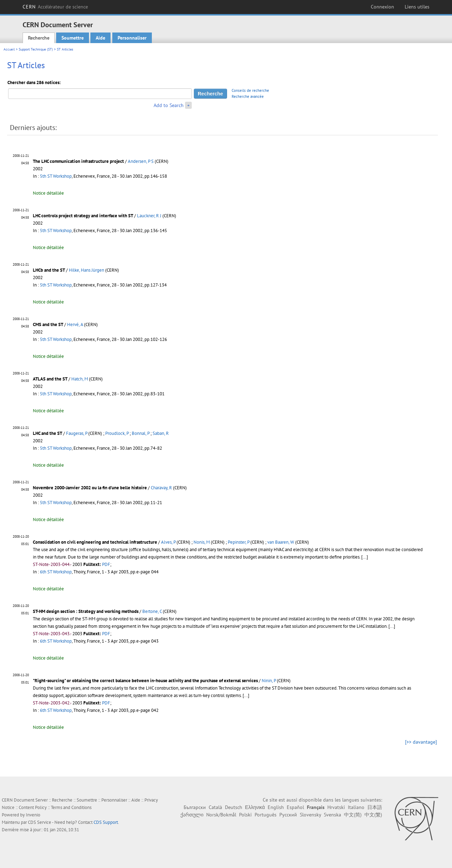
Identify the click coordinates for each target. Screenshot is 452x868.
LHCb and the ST (49, 270)
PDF (106, 564)
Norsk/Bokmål (221, 815)
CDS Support (106, 822)
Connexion (382, 7)
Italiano (356, 807)
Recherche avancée (248, 96)
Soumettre (73, 38)
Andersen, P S (141, 161)
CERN (55, 7)
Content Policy (33, 807)
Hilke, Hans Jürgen (87, 270)
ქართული (192, 815)
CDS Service (40, 822)
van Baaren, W (281, 542)
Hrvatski (336, 807)
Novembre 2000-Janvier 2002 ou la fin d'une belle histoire (90, 488)
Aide (100, 38)
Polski (245, 815)
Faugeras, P (77, 433)
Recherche (39, 38)
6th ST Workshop (56, 572)
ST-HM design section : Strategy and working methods (86, 611)
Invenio (33, 815)
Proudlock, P (117, 433)
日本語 (375, 807)
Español (295, 807)
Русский (288, 815)
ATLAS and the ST (50, 379)
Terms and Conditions (71, 807)
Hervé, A (75, 324)
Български (195, 807)
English (276, 807)
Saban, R (161, 433)
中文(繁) (373, 815)
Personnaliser (132, 38)
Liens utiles (417, 7)
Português (266, 815)
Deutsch (234, 807)
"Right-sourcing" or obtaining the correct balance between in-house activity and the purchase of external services (145, 681)
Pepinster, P (239, 542)
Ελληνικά (255, 807)
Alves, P (168, 542)
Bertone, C (152, 611)
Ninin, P (269, 681)
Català (215, 807)
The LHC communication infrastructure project (78, 161)
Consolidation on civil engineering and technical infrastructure (95, 542)
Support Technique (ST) (36, 49)
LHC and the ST (47, 433)
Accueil (9, 49)
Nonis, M (202, 542)
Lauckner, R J (149, 216)
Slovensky (310, 815)
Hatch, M (80, 379)
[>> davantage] (421, 742)
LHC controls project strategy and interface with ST (83, 216)
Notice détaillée (48, 193)
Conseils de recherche (250, 90)
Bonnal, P (141, 433)
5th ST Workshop (56, 176)
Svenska (332, 815)
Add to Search (169, 105)
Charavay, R (161, 488)
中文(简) (353, 815)
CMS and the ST (48, 324)
